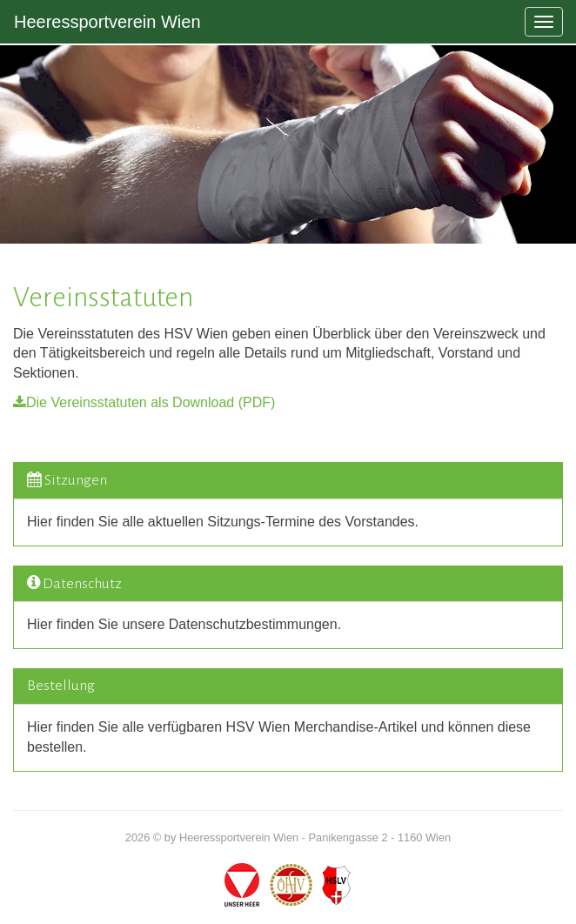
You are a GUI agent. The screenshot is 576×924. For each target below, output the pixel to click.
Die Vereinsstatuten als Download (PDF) (144, 402)
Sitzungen (76, 480)
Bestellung (61, 686)
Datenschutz (82, 584)
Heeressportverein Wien (107, 22)
